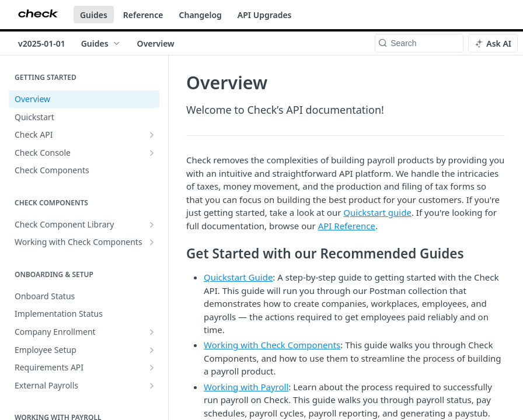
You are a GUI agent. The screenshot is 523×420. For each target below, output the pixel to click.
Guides (94, 15)
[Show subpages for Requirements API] (152, 367)
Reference (143, 15)
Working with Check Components (272, 345)
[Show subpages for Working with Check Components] (152, 242)
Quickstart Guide (238, 277)
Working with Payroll (246, 387)
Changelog (201, 15)
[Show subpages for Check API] (152, 135)
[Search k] (419, 43)
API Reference (347, 226)
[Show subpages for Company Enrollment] (152, 332)
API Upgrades (265, 15)
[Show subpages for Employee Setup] (152, 350)
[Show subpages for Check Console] (152, 153)
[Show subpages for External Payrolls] (152, 386)
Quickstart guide (377, 212)
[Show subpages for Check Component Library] (152, 225)
